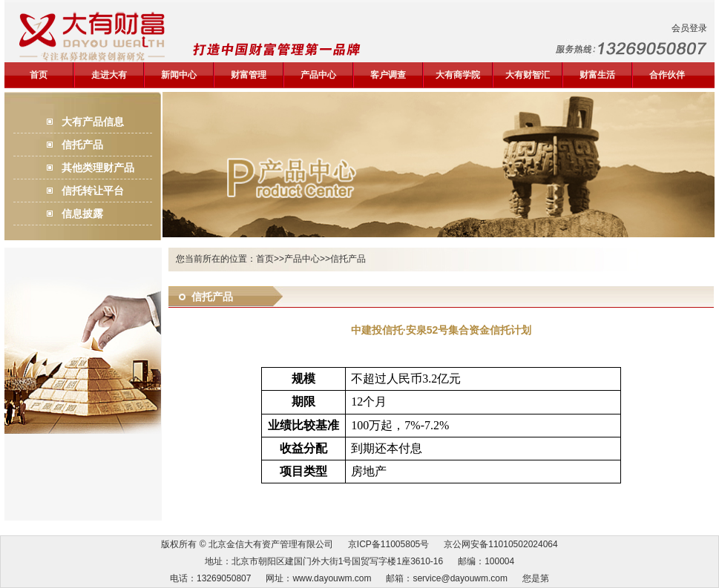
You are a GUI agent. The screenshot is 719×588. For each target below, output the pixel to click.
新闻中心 (179, 75)
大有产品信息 (93, 122)
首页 (39, 75)
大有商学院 (458, 75)
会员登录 (689, 28)
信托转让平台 (93, 191)
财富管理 (249, 75)
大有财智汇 (528, 75)
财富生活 (597, 75)
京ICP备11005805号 (388, 544)
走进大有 (109, 75)
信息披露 (82, 214)
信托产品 (82, 145)
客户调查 (388, 75)
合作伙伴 (667, 75)
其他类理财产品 (98, 168)
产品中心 (318, 75)
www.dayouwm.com (332, 578)
